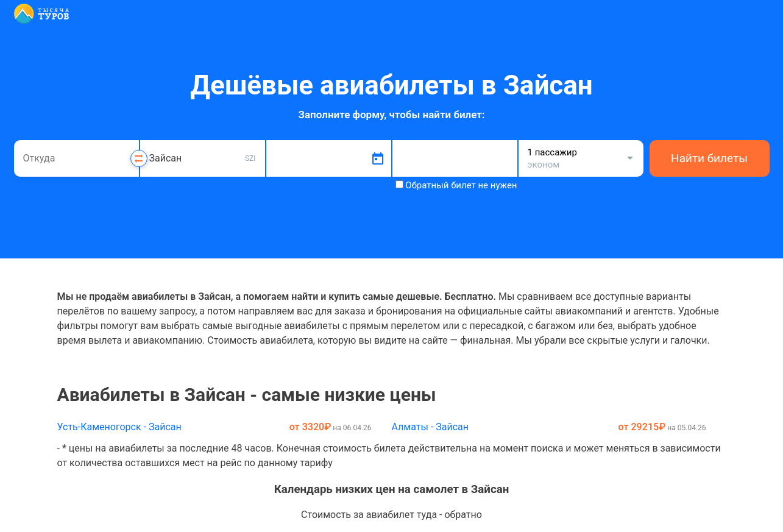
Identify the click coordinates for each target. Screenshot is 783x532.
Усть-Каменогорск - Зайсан (119, 427)
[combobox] (76, 158)
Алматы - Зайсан (430, 427)
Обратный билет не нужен (461, 185)
